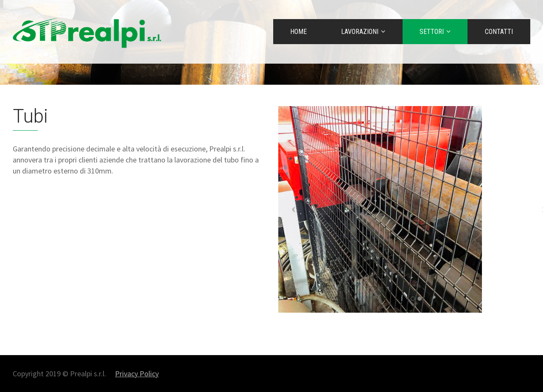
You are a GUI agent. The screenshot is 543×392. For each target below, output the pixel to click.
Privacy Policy (137, 374)
